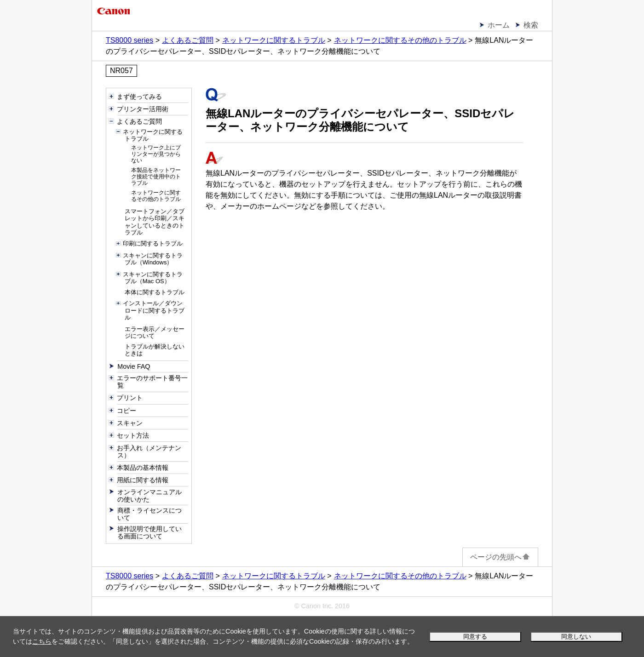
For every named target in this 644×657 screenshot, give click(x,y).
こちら (42, 641)
